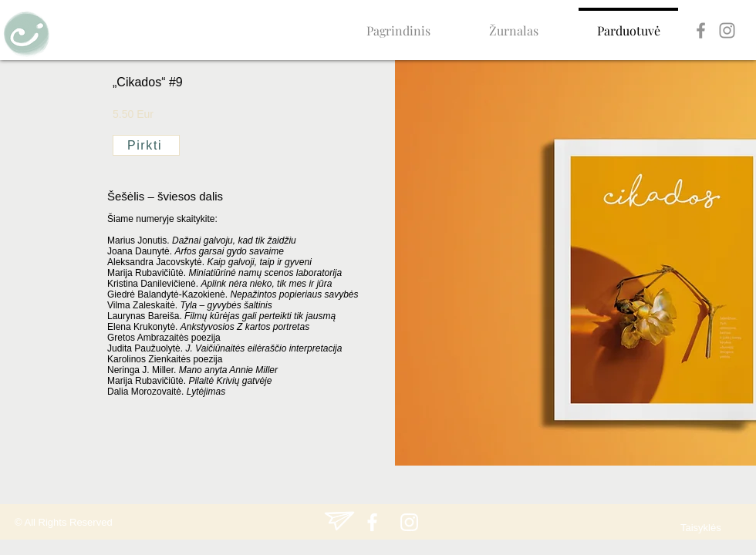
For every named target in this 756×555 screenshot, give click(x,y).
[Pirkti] (146, 145)
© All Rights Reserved (64, 522)
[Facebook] (701, 30)
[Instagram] (727, 30)
